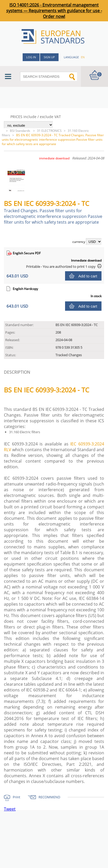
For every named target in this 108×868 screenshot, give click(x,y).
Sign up (49, 57)
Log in (31, 57)
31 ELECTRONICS (49, 131)
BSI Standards (20, 131)
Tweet (10, 809)
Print (17, 797)
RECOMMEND (49, 797)
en (83, 57)
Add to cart (88, 276)
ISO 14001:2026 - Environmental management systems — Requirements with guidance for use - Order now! (54, 11)
